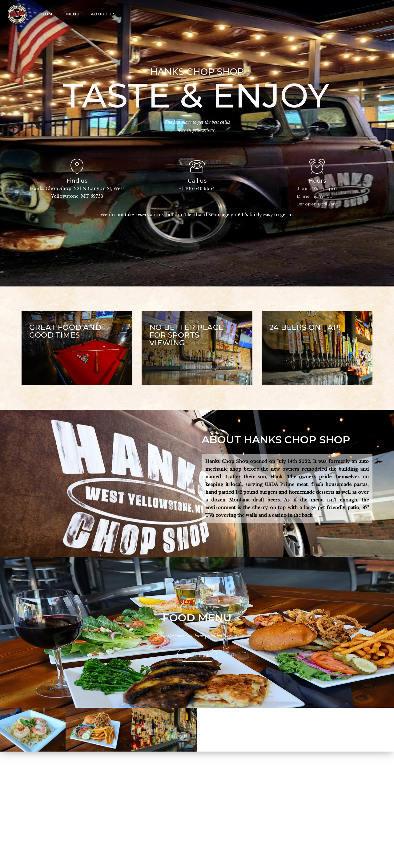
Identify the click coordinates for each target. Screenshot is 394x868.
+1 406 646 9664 (197, 189)
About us (103, 14)
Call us (197, 181)
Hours (317, 181)
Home (48, 14)
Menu (73, 14)
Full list (197, 655)
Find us (77, 181)
